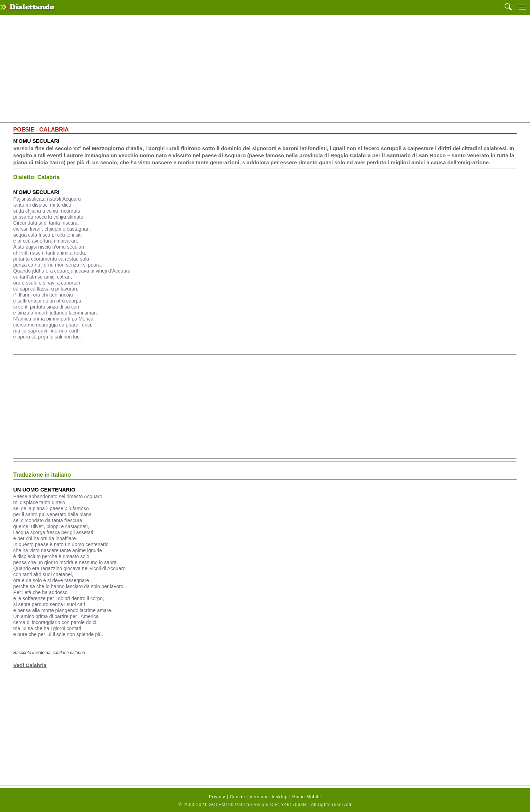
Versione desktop (269, 797)
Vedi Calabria (30, 665)
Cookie (237, 797)
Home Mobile (307, 797)
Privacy (217, 797)
